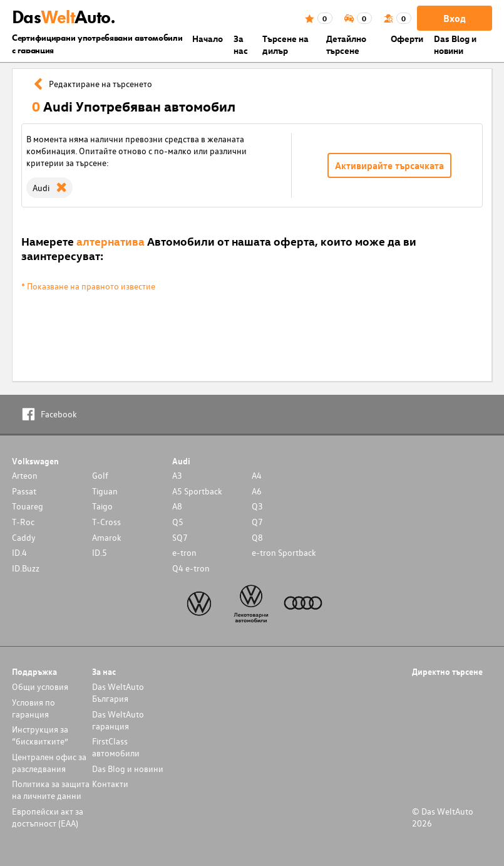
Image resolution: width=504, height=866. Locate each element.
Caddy (24, 537)
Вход (455, 18)
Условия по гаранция (33, 708)
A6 (257, 491)
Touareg (28, 506)
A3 (177, 475)
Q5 (178, 522)
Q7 (257, 522)
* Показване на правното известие (88, 286)
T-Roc (23, 522)
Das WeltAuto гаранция (118, 720)
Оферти (407, 39)
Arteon (25, 475)
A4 (257, 475)
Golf (100, 475)
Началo (208, 39)
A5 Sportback (197, 491)
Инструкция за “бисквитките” (40, 735)
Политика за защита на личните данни (51, 790)
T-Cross (106, 522)
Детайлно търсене (346, 44)
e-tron (184, 552)
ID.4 (19, 552)
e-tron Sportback (284, 552)
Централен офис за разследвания (49, 763)
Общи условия (40, 686)
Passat (24, 491)
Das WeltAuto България (118, 692)
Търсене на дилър (285, 44)
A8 (177, 506)
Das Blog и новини (455, 44)
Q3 (257, 506)
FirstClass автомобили (116, 747)
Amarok (107, 537)
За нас (241, 44)
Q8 (257, 537)
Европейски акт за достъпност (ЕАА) (48, 817)
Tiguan (105, 491)
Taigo (102, 506)
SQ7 (180, 537)
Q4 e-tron (191, 568)
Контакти (110, 784)
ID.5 (100, 552)
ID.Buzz (26, 568)
